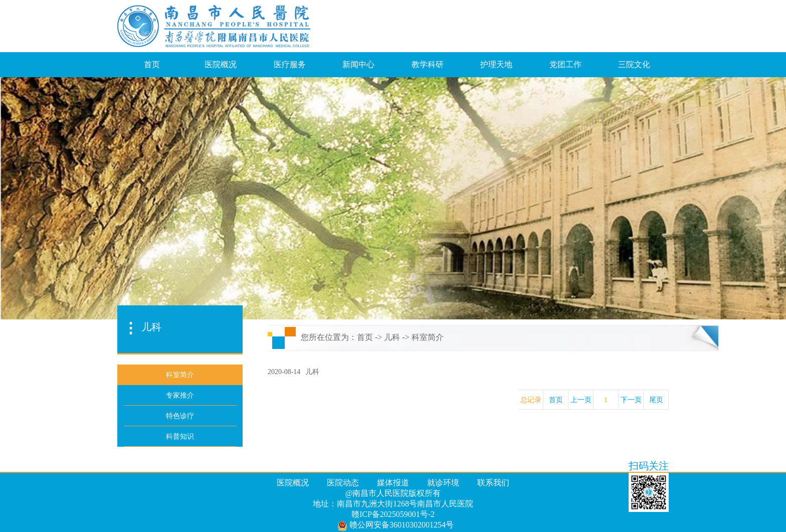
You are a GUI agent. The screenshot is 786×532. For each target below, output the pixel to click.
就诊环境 (443, 483)
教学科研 (428, 64)
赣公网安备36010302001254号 (396, 525)
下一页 (631, 400)
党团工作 (565, 64)
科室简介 (428, 337)
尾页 (656, 400)
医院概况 (221, 64)
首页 (152, 64)
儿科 (392, 337)
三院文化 (634, 64)
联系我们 (493, 483)
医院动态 (343, 483)
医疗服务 (290, 64)
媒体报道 (393, 483)
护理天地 (496, 64)
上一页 (581, 400)
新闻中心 (358, 64)
